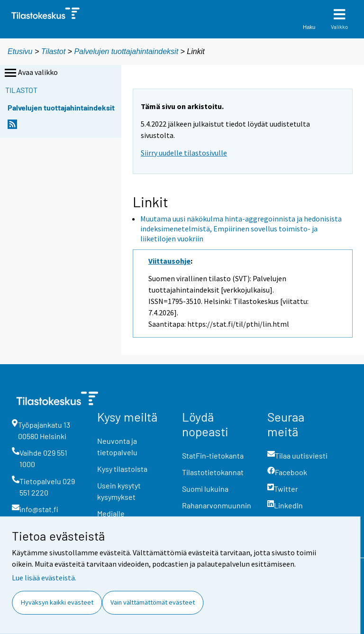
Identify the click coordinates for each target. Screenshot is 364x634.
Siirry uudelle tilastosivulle (184, 153)
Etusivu (20, 51)
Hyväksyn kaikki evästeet (57, 602)
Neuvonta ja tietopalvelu (117, 446)
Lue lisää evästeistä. (44, 578)
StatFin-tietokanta (213, 455)
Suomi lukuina (205, 489)
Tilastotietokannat (213, 472)
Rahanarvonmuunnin (217, 505)
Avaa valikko (30, 73)
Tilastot (53, 51)
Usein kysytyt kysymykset (119, 491)
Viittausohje (169, 261)
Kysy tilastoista (122, 469)
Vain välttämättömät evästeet (153, 602)
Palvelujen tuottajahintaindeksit (126, 51)
